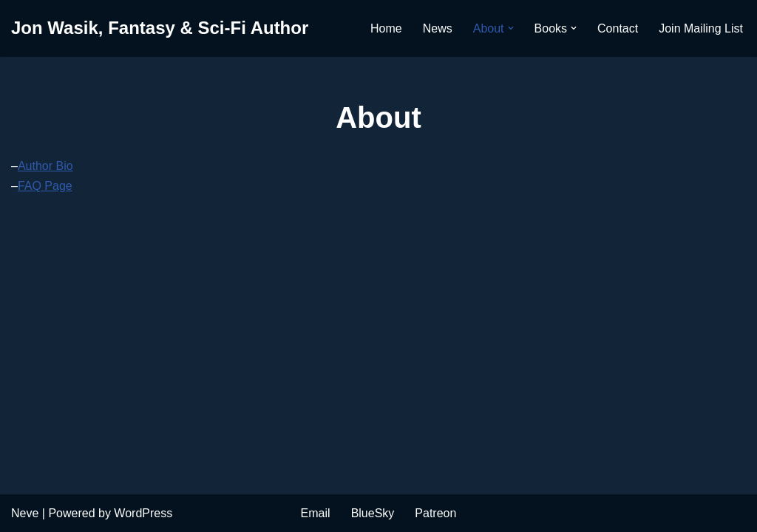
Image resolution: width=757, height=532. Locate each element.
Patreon (435, 513)
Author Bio (45, 166)
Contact (618, 28)
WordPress (143, 513)
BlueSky (373, 513)
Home (386, 28)
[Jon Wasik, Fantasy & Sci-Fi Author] (160, 28)
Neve (25, 513)
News (438, 28)
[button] (511, 28)
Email (316, 513)
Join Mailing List (701, 28)
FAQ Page (45, 186)
